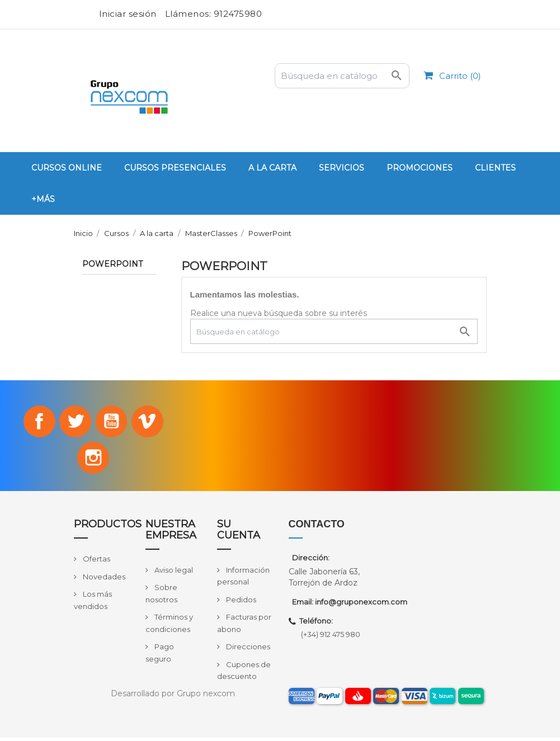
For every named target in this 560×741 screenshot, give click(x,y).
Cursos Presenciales (175, 168)
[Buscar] (342, 76)
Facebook (36, 422)
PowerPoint (112, 265)
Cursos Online (67, 168)
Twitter (74, 422)
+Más (43, 199)
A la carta (272, 168)
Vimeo (150, 422)
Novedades (103, 580)
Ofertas (96, 562)
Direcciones (247, 650)
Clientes (495, 168)
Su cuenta (239, 534)
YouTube (112, 422)
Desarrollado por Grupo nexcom (173, 697)
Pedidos (240, 603)
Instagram (93, 460)
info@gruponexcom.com (361, 606)
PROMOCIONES (420, 168)
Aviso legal (173, 573)
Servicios (342, 168)
